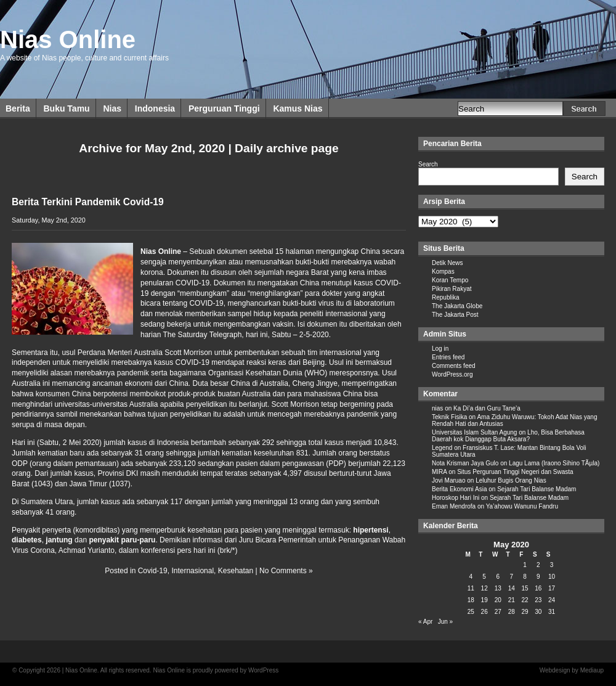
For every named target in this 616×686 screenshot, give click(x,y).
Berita (18, 108)
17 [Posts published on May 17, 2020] (552, 588)
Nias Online (68, 39)
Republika (445, 297)
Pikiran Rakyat (452, 289)
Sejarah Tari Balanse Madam (537, 489)
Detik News (448, 263)
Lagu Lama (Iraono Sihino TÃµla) (554, 463)
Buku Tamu (66, 108)
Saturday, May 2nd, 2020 (49, 220)
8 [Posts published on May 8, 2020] (525, 577)
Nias (112, 108)
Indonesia (155, 108)
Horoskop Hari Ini (456, 498)
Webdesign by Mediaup (572, 670)
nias (437, 408)
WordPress (263, 670)
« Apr (425, 622)
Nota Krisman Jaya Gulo (465, 463)
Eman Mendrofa (454, 506)
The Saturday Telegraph (202, 335)
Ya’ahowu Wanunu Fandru (522, 506)
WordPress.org (452, 374)
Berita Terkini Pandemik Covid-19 (88, 202)
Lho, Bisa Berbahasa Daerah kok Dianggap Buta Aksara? (508, 436)
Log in (440, 349)
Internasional (192, 571)
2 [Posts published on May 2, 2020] (538, 565)
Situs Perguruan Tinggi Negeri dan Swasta (515, 472)
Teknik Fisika (449, 417)
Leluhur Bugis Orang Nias (511, 480)
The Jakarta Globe (457, 306)
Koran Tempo (450, 280)
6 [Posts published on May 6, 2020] (498, 577)
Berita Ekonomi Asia (460, 489)
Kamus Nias (298, 108)
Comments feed (454, 366)
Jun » (445, 622)
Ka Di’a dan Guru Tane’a (487, 408)
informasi (208, 540)
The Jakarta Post (455, 315)
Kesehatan (236, 571)
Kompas (443, 272)
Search (428, 164)
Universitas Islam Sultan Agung (474, 432)
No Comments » (286, 571)
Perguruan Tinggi (224, 108)
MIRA (439, 472)
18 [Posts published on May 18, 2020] (471, 600)
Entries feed (448, 357)
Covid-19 (153, 571)
